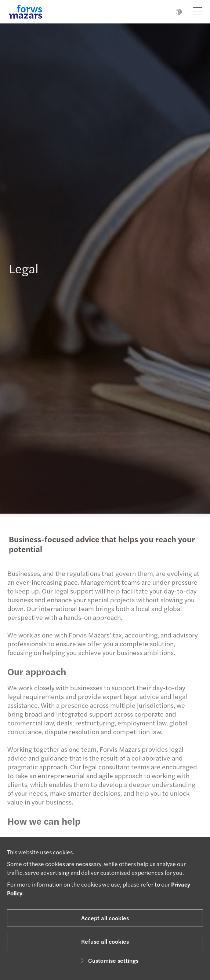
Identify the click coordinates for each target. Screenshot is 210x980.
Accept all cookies (105, 918)
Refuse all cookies (105, 941)
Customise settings (108, 960)
